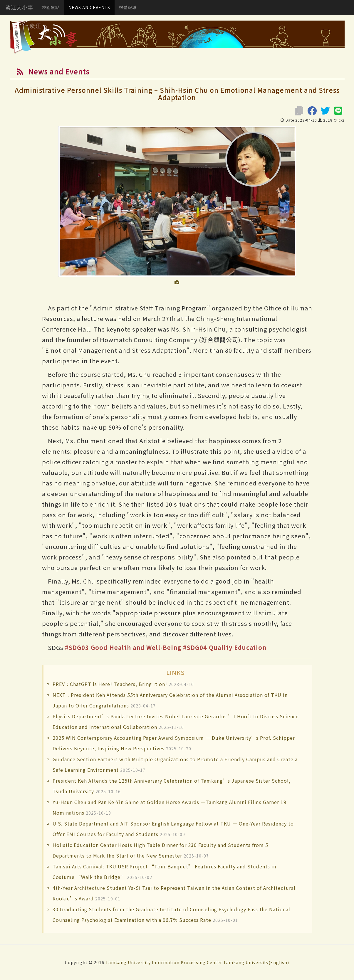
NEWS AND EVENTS (89, 7)
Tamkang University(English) (256, 962)
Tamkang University (128, 962)
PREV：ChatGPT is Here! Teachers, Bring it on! (110, 684)
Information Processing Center (187, 962)
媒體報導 (128, 7)
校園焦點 (51, 7)
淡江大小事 (19, 7)
